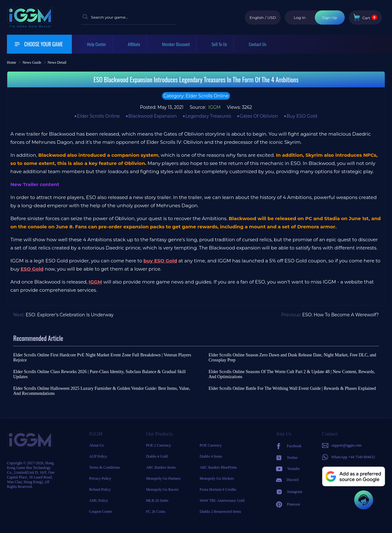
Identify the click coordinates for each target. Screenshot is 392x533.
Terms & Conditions (105, 467)
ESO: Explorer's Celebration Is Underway (69, 315)
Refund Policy (100, 489)
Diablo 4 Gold (157, 456)
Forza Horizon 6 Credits (218, 489)
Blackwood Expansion (153, 116)
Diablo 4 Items (211, 456)
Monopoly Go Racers (162, 489)
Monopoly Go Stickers (217, 478)
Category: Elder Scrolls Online (196, 96)
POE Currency (210, 445)
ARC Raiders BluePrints (218, 467)
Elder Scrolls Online (98, 116)
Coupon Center (101, 512)
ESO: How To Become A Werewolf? (340, 315)
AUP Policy (98, 456)
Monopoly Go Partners (163, 478)
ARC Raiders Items (161, 467)
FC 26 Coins (156, 512)
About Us (96, 445)
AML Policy (99, 501)
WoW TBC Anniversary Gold (222, 501)
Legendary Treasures (208, 116)
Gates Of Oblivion (259, 116)
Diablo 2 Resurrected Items (220, 512)
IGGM (214, 107)
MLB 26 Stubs (157, 501)
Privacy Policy (100, 478)
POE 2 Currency (158, 445)
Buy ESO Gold (302, 116)
